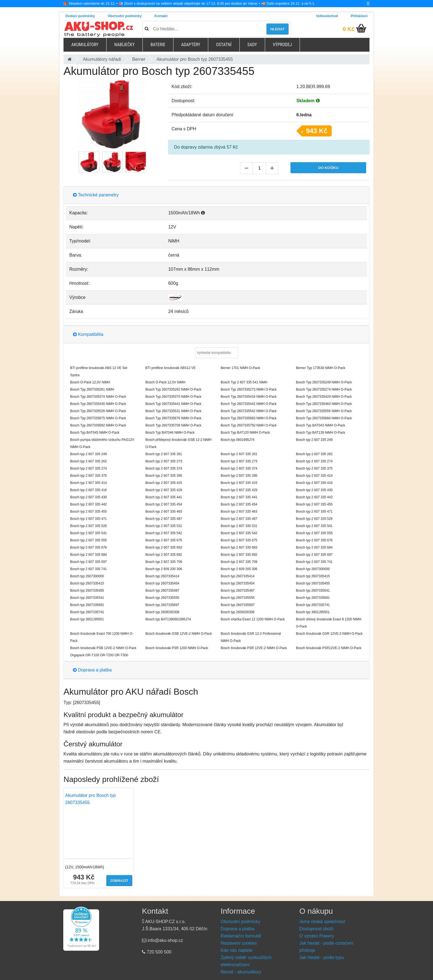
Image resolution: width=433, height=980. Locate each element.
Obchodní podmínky (125, 16)
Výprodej (282, 45)
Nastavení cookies (239, 943)
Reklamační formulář (241, 936)
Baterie (158, 45)
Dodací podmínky (80, 16)
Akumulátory (85, 45)
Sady (252, 45)
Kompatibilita (88, 334)
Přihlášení (359, 16)
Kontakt (161, 16)
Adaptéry (191, 45)
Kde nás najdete (237, 950)
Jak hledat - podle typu (322, 957)
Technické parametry (96, 195)
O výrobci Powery (317, 936)
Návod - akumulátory (241, 972)
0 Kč (348, 29)
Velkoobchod (327, 16)
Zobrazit (119, 881)
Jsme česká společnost (322, 922)
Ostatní (224, 45)
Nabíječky (125, 45)
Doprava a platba (92, 670)
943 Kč (317, 131)
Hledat (278, 29)
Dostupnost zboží (316, 929)
